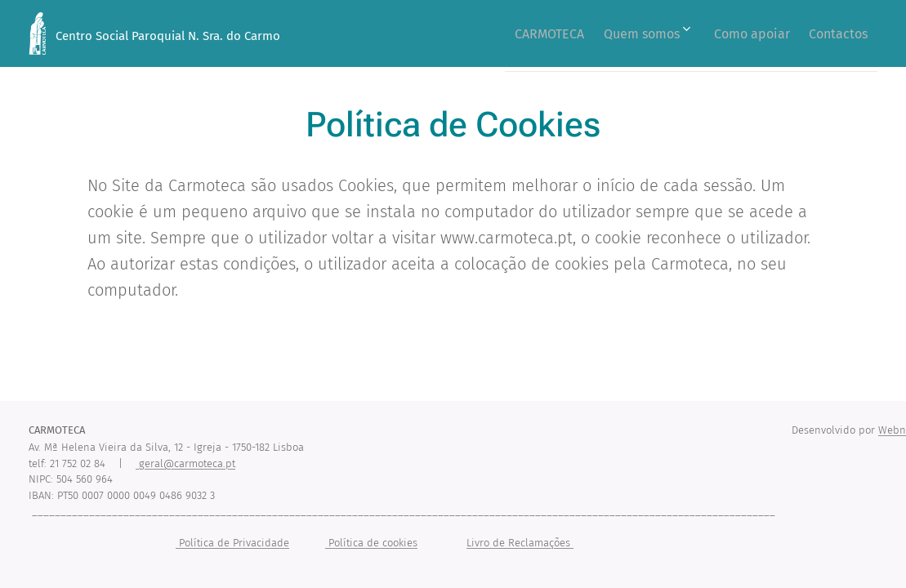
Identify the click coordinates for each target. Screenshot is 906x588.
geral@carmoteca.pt (185, 463)
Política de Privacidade (232, 543)
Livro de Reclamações (520, 543)
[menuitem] (518, 33)
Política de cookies (371, 543)
